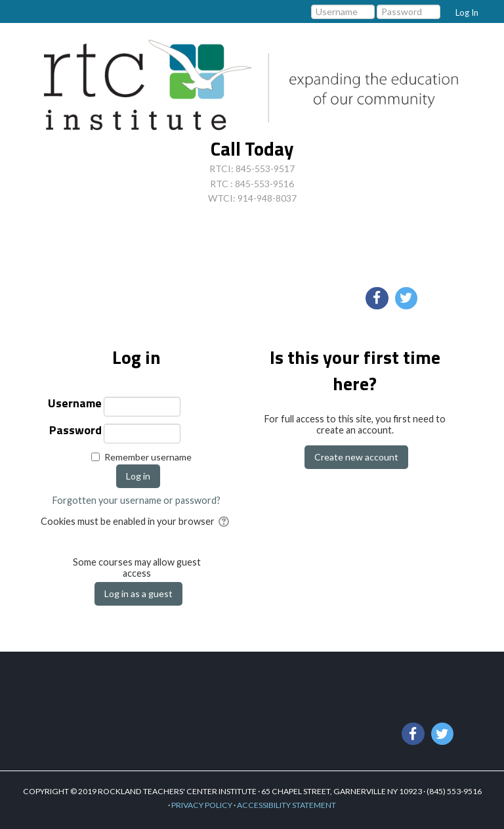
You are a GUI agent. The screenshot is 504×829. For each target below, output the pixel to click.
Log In (467, 12)
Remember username (148, 457)
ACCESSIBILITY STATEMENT (286, 805)
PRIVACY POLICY (202, 805)
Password (75, 431)
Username (75, 404)
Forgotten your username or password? (136, 500)
